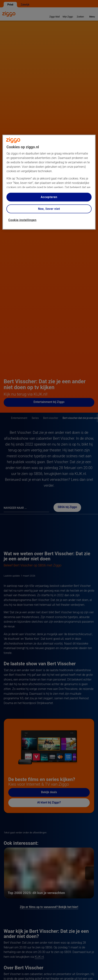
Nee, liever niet (49, 209)
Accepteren (49, 197)
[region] (49, 182)
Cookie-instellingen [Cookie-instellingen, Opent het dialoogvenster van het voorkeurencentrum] (22, 220)
